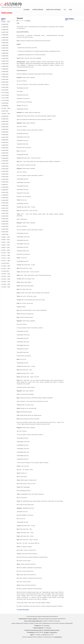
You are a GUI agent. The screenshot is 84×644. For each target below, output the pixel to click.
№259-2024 (5, 132)
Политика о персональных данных (34, 630)
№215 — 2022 (6, 250)
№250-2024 (5, 156)
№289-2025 (5, 53)
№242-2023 (5, 177)
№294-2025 (5, 40)
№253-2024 (5, 148)
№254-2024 (5, 145)
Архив (70, 10)
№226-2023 (5, 221)
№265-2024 (5, 116)
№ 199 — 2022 (6, 287)
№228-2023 (5, 219)
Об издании (27, 10)
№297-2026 (5, 32)
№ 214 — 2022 (6, 253)
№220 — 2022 (6, 237)
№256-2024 (5, 140)
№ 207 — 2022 (6, 269)
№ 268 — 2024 (6, 108)
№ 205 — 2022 (6, 274)
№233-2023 (5, 203)
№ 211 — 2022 (6, 261)
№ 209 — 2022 (6, 266)
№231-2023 (5, 208)
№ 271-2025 (5, 98)
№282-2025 (5, 72)
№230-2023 (5, 211)
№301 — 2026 (6, 22)
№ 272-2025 (5, 100)
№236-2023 (5, 195)
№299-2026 (5, 27)
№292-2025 (5, 45)
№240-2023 (5, 182)
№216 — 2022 (6, 248)
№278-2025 (5, 82)
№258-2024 (5, 135)
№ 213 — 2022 (6, 255)
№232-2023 (5, 205)
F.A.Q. (65, 10)
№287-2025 (5, 58)
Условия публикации (38, 10)
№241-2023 (5, 179)
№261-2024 (5, 127)
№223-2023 (5, 229)
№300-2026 (5, 24)
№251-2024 (5, 153)
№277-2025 (5, 85)
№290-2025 (5, 51)
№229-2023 (5, 216)
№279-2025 (5, 79)
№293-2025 (5, 43)
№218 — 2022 (6, 245)
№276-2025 (5, 87)
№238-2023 (5, 190)
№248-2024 (5, 161)
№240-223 (5, 184)
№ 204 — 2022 (6, 276)
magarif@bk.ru (53, 632)
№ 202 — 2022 (6, 282)
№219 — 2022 (6, 240)
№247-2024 (5, 163)
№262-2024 (5, 124)
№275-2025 (5, 90)
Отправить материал (7, 13)
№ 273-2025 (5, 95)
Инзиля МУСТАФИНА (24, 610)
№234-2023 (5, 200)
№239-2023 (5, 187)
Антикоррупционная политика (52, 630)
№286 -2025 (5, 61)
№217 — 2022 (6, 242)
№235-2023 (5, 198)
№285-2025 (5, 64)
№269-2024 (5, 106)
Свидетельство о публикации (53, 10)
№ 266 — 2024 (6, 114)
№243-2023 (5, 174)
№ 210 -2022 (6, 263)
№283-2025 (5, 69)
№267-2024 (5, 111)
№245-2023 (5, 169)
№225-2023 (5, 224)
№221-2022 (5, 234)
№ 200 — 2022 (6, 284)
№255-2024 (5, 142)
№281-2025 (5, 74)
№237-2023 (5, 192)
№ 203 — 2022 (6, 279)
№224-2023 (5, 226)
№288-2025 (5, 56)
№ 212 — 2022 (6, 258)
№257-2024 (5, 137)
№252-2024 (5, 150)
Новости (28, 21)
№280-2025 (5, 77)
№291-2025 (5, 48)
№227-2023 (5, 213)
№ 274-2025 (5, 93)
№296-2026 (5, 35)
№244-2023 (5, 171)
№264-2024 (5, 119)
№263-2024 (5, 121)
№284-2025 (5, 66)
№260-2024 (5, 129)
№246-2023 (5, 166)
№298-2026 (5, 30)
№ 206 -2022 (6, 271)
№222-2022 (5, 232)
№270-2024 (5, 103)
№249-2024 (5, 158)
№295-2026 (5, 37)
